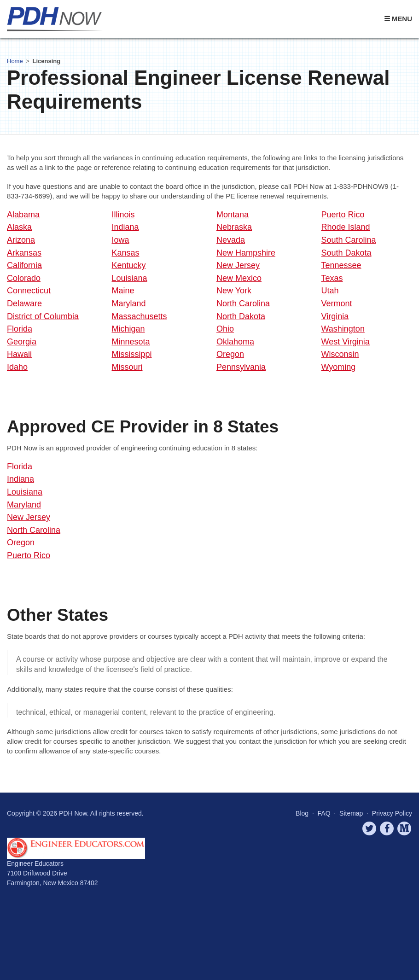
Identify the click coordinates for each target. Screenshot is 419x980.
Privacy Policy (392, 813)
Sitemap (351, 813)
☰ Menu (398, 19)
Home (15, 61)
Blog (302, 813)
